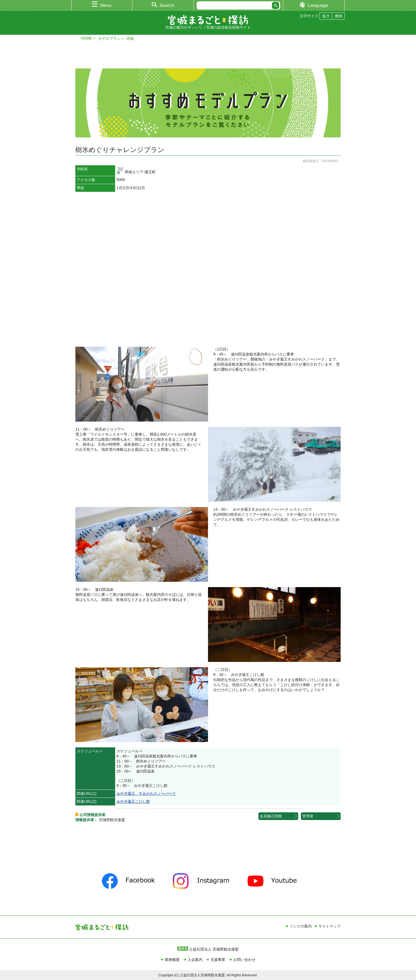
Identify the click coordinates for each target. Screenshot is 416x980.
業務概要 (172, 960)
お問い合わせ (244, 960)
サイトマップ (330, 926)
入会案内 (195, 960)
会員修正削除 (271, 816)
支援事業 (218, 960)
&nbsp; (208, 269)
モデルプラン (109, 38)
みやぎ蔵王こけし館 (133, 801)
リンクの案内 (301, 926)
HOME (86, 38)
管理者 (308, 816)
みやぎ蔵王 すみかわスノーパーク (146, 793)
